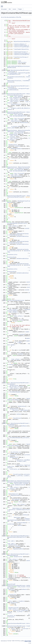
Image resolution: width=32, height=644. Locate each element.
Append (20, 525)
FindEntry (22, 601)
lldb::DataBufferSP (15, 98)
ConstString (12, 595)
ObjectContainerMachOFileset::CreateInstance (19, 131)
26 (3, 70)
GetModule (24, 426)
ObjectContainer (16, 104)
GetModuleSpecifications (19, 80)
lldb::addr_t (15, 120)
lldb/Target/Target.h (21, 52)
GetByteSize (24, 122)
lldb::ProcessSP (19, 119)
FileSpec (13, 137)
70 (3, 167)
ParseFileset (11, 300)
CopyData (22, 334)
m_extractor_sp (16, 452)
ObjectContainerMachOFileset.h (19, 42)
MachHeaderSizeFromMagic (19, 202)
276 (3, 586)
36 (3, 94)
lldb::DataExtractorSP (18, 485)
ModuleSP (11, 426)
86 (3, 201)
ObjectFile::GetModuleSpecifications (19, 510)
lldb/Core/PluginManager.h (19, 47)
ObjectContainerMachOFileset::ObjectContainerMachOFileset (19, 94)
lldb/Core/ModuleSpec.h (21, 45)
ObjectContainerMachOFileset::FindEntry (19, 627)
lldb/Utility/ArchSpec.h (22, 53)
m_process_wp (15, 126)
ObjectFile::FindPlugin (21, 610)
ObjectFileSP (11, 584)
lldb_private (22, 62)
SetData (18, 146)
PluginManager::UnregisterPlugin (19, 89)
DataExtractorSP (14, 608)
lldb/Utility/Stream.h (21, 57)
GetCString (14, 602)
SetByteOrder (21, 234)
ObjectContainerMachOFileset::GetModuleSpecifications (19, 482)
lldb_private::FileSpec (17, 100)
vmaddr (13, 345)
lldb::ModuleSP (19, 96)
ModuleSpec (17, 517)
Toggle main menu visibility (2, 6)
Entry (20, 502)
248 (3, 536)
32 (3, 86)
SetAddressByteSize (23, 236)
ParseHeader (16, 499)
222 (3, 481)
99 (3, 222)
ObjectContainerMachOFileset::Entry (19, 623)
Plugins (20, 9)
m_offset (20, 612)
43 (3, 112)
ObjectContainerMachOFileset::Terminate (19, 87)
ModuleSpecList (12, 481)
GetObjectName (22, 523)
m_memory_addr (16, 108)
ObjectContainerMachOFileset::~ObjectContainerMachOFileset (19, 196)
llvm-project (4, 9)
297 (3, 626)
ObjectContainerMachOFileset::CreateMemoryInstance (19, 168)
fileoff (12, 617)
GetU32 (27, 228)
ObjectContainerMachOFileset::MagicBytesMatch (19, 555)
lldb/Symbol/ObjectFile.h (18, 50)
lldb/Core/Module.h (20, 44)
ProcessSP (13, 455)
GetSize (26, 515)
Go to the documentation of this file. (11, 17)
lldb (10, 9)
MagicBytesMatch (17, 149)
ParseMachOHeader (13, 223)
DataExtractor (13, 145)
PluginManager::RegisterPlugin (18, 73)
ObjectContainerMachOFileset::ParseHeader (19, 383)
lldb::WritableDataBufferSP (18, 116)
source (14, 9)
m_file (12, 466)
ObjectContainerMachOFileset (20, 70)
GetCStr (12, 364)
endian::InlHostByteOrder (18, 234)
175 (3, 383)
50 (3, 130)
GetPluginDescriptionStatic (19, 76)
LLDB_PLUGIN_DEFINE (13, 66)
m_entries (20, 476)
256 (3, 554)
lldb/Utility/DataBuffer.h (19, 55)
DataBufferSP (13, 134)
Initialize (11, 71)
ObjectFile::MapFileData (20, 410)
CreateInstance (13, 90)
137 (3, 300)
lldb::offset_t (15, 99)
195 (3, 423)
